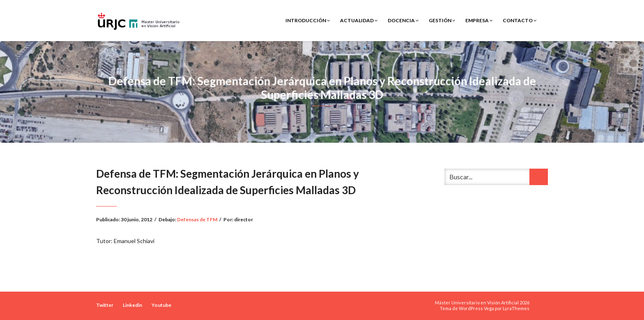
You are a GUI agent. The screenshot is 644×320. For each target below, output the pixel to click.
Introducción (308, 20)
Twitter (105, 305)
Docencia (403, 20)
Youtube (161, 305)
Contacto (520, 20)
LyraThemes (516, 308)
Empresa (479, 20)
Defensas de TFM (197, 219)
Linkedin (132, 305)
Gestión (442, 20)
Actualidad (359, 20)
